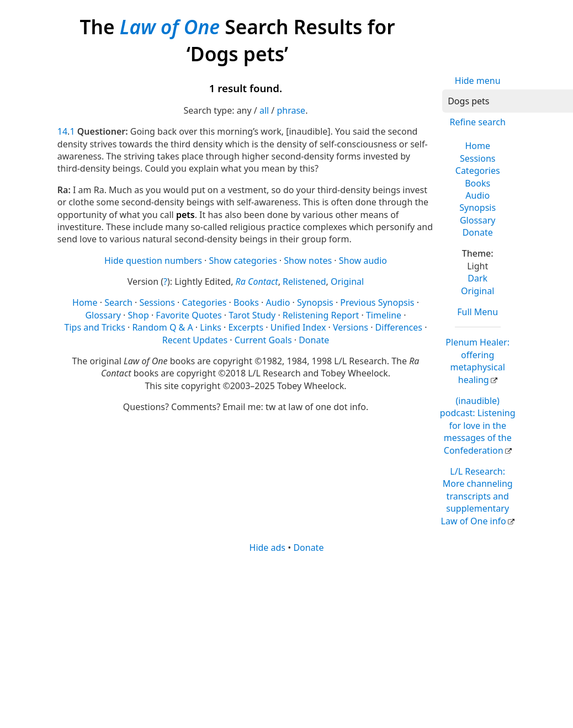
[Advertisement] (283, 640)
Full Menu (477, 312)
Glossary (478, 220)
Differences (399, 327)
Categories (478, 171)
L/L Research (477, 496)
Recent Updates (195, 340)
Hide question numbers (153, 261)
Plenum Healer (477, 361)
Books (477, 183)
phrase (291, 110)
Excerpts (246, 327)
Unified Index (298, 327)
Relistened (304, 281)
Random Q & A (162, 327)
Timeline (384, 315)
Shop (139, 315)
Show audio (363, 261)
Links (211, 327)
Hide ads (268, 548)
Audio (477, 195)
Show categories (243, 261)
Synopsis (477, 208)
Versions (351, 327)
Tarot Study (252, 315)
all (264, 110)
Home (477, 146)
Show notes (308, 261)
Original (477, 291)
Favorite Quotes (189, 315)
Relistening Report (321, 315)
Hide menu (478, 81)
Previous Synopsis (377, 302)
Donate (478, 232)
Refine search (478, 122)
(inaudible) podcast (478, 426)
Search (118, 302)
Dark (477, 278)
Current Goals (263, 340)
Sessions (478, 158)
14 (62, 131)
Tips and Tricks (95, 327)
